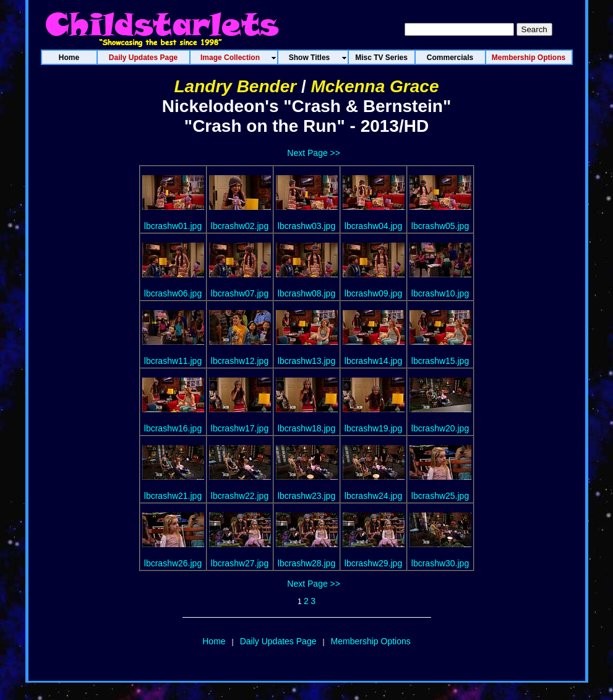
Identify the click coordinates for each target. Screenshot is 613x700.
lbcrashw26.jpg (173, 563)
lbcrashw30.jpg (440, 563)
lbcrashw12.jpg (240, 361)
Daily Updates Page (278, 641)
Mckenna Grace (375, 86)
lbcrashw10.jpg (440, 293)
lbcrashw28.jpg (306, 563)
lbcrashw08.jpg (306, 293)
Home (214, 641)
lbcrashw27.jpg (240, 563)
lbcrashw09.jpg (373, 293)
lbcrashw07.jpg (240, 293)
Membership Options (371, 641)
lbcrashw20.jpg (440, 428)
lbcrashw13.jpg (306, 361)
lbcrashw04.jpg (373, 226)
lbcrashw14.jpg (373, 361)
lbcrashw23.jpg (306, 496)
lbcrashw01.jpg (173, 226)
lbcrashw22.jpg (240, 496)
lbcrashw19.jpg (373, 428)
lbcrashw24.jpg (373, 496)
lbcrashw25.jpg (440, 496)
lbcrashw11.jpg (173, 361)
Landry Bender (236, 86)
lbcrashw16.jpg (173, 428)
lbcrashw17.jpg (240, 428)
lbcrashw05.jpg (440, 226)
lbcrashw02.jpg (240, 226)
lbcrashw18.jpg (306, 428)
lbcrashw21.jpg (173, 496)
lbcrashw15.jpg (440, 361)
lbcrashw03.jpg (306, 226)
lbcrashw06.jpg (173, 293)
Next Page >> (314, 153)
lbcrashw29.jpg (373, 563)
